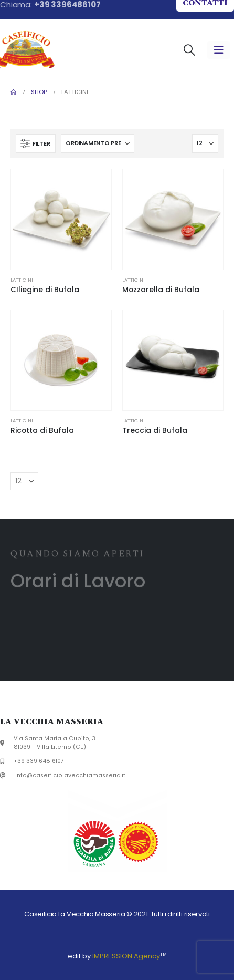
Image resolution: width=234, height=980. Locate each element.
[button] (189, 50)
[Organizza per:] (98, 143)
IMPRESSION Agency (126, 956)
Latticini (22, 280)
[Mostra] (205, 143)
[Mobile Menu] (219, 50)
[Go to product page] (61, 219)
